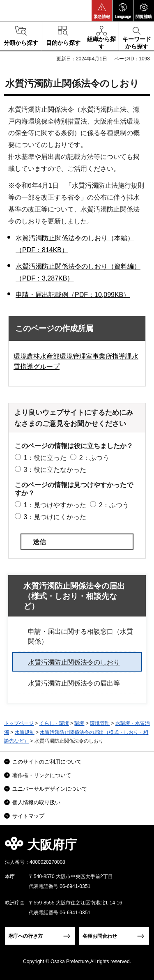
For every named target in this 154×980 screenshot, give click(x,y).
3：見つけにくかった (55, 517)
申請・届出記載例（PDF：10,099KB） (73, 295)
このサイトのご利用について (47, 762)
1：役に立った (45, 458)
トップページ (19, 723)
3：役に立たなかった (55, 470)
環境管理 (100, 723)
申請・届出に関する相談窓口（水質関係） (80, 636)
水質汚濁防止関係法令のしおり (74, 662)
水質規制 (25, 732)
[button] (102, 11)
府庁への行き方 (25, 936)
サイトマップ (28, 816)
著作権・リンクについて (42, 775)
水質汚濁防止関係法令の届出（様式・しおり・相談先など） (74, 596)
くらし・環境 (54, 723)
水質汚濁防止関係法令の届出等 (74, 683)
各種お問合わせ (100, 936)
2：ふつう (94, 458)
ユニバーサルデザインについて (50, 789)
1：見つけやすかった (55, 505)
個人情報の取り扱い (36, 802)
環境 (79, 723)
